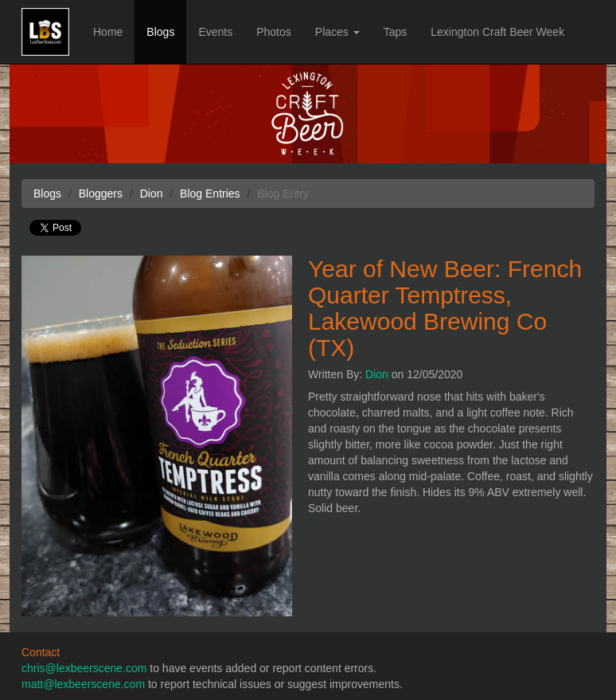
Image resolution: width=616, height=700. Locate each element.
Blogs (160, 32)
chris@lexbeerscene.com (84, 668)
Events (215, 32)
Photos (274, 32)
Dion (377, 374)
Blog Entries (210, 194)
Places (337, 32)
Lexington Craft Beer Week (497, 32)
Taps (396, 32)
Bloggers (101, 194)
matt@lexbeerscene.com (83, 684)
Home (108, 32)
